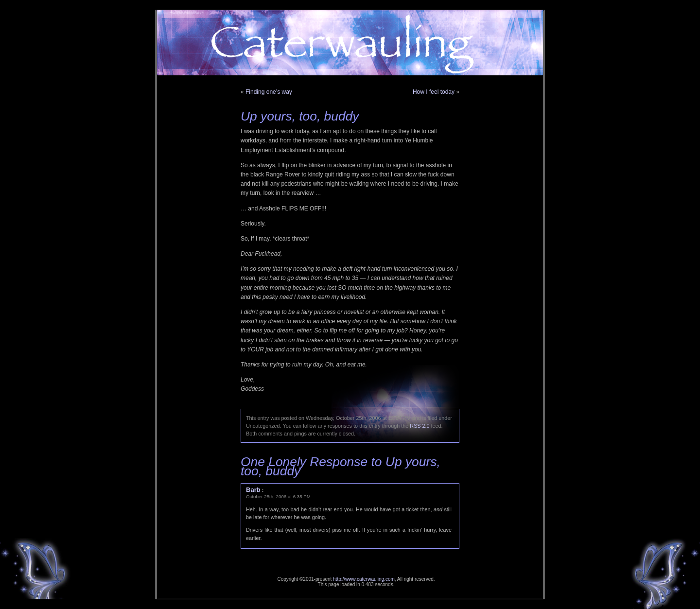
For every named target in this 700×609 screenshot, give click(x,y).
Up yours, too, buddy (300, 116)
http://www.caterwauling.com (364, 579)
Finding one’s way (269, 92)
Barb (253, 490)
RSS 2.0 (420, 426)
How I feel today (434, 92)
